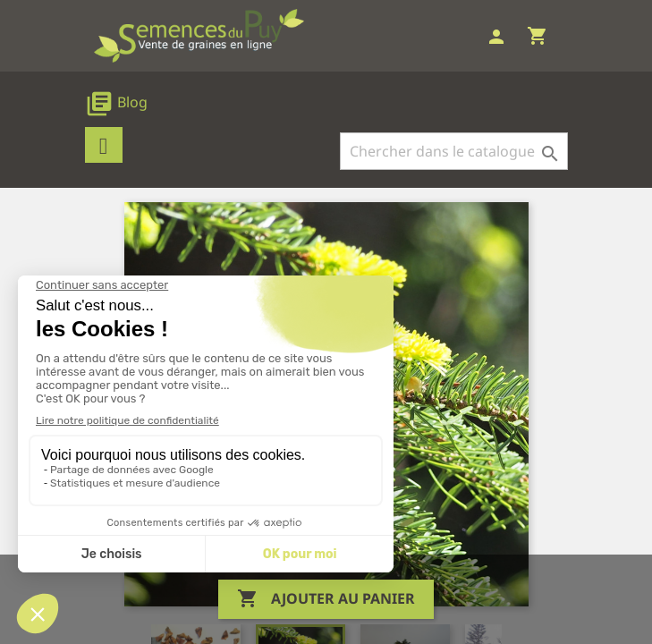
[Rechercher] (454, 151)
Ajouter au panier (326, 599)
